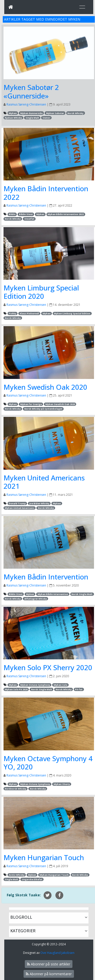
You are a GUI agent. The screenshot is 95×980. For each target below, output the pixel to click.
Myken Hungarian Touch (44, 857)
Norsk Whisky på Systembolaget (43, 409)
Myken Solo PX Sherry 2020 (48, 667)
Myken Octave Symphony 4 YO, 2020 (48, 763)
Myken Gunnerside (31, 113)
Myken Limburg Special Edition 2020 (41, 292)
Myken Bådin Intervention (46, 577)
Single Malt (32, 118)
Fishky (13, 313)
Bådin (12, 214)
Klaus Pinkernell (29, 313)
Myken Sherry (62, 784)
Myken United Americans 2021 (44, 482)
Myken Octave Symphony (35, 685)
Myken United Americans (20, 508)
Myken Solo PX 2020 (16, 689)
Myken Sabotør (55, 113)
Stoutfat (29, 219)
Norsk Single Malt (82, 594)
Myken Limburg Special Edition (72, 313)
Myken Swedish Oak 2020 (45, 387)
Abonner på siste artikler (49, 964)
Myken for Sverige (31, 404)
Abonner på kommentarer (49, 974)
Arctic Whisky (17, 875)
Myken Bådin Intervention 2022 (46, 193)
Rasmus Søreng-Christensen (26, 104)
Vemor (46, 118)
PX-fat (79, 689)
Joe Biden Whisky (39, 503)
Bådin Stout (26, 214)
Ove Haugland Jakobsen (57, 953)
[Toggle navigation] (82, 7)
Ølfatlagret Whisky (36, 599)
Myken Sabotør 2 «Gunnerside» (31, 91)
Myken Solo (61, 685)
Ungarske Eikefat (32, 879)
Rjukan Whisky (13, 118)
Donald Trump (17, 503)
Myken (13, 113)
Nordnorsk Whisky (16, 789)
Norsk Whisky (75, 113)
